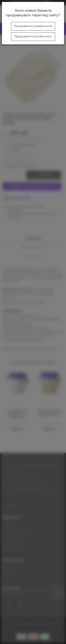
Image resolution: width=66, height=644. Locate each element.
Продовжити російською (33, 36)
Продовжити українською (33, 26)
